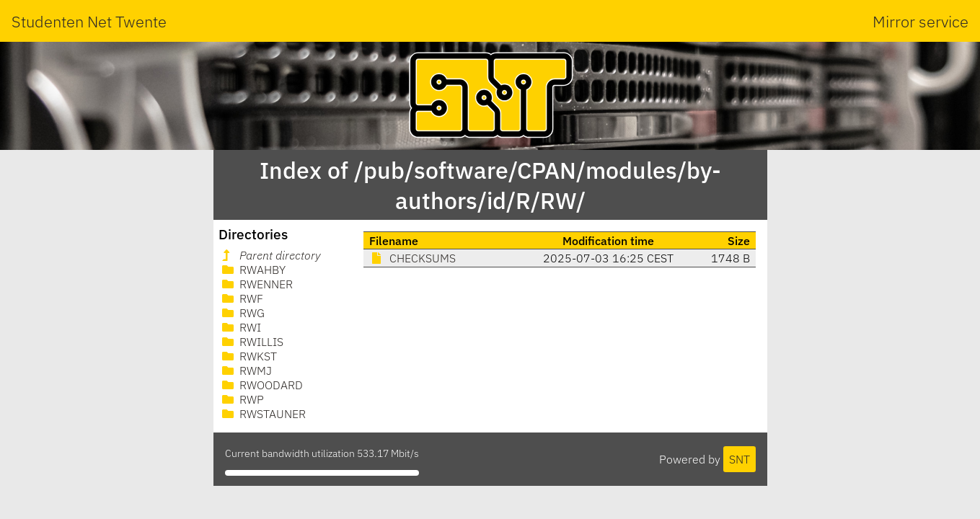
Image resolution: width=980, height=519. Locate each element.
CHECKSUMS (412, 258)
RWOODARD (261, 385)
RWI (240, 327)
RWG (242, 313)
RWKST (248, 356)
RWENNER (256, 284)
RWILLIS (251, 342)
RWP (242, 399)
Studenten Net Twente (89, 21)
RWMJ (246, 371)
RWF (241, 298)
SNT (740, 459)
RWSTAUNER (262, 414)
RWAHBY (252, 270)
